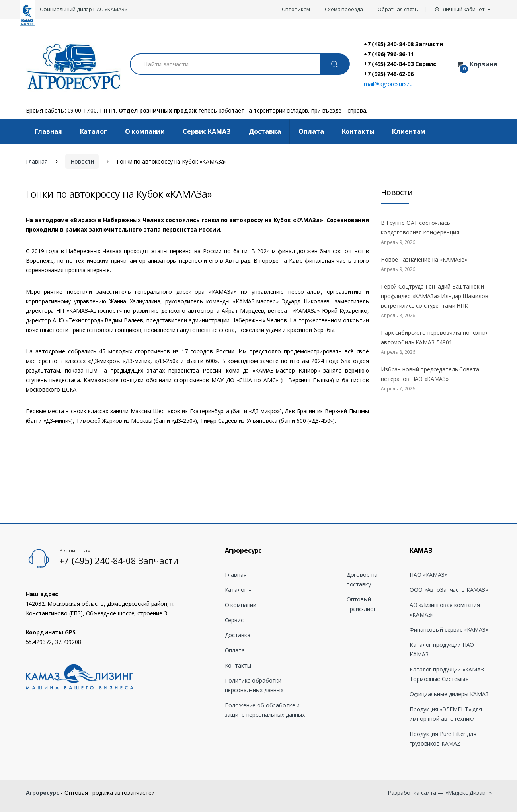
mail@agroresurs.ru (388, 84)
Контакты (358, 131)
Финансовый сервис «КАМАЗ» (449, 629)
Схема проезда (344, 9)
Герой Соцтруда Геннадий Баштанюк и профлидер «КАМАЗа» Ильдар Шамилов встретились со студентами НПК (434, 296)
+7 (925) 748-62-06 (389, 74)
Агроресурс (43, 793)
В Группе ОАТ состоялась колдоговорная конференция (420, 227)
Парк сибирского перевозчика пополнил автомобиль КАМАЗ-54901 (435, 337)
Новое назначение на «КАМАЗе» (424, 259)
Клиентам (409, 131)
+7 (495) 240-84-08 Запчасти (404, 44)
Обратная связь (398, 9)
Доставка (265, 131)
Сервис (234, 620)
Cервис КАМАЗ (207, 131)
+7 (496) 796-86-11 (389, 54)
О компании (145, 131)
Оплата (311, 131)
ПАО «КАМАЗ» (428, 575)
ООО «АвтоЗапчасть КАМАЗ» (449, 590)
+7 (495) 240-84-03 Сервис (400, 64)
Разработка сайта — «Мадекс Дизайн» (439, 793)
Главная (48, 131)
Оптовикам (296, 9)
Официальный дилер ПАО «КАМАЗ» (83, 9)
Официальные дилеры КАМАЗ (449, 694)
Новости (82, 161)
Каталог (94, 131)
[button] (463, 10)
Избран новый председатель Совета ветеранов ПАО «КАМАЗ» (430, 374)
